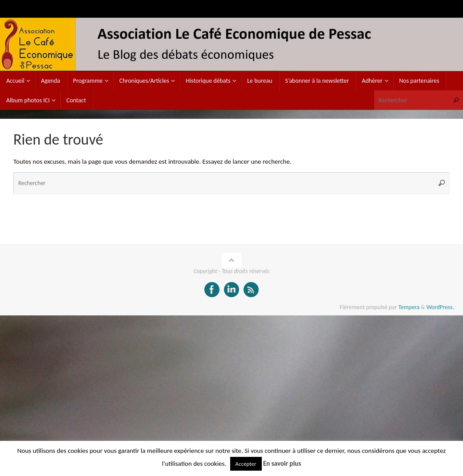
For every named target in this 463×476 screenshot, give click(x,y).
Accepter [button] (246, 464)
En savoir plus (282, 464)
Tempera (409, 307)
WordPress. (440, 307)
